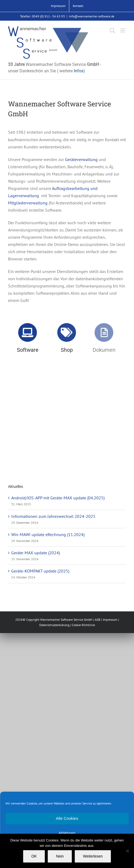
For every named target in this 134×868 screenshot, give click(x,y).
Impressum (110, 620)
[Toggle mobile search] (112, 30)
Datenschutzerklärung (54, 625)
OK (34, 856)
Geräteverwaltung (81, 159)
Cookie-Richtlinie (83, 625)
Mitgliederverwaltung (28, 203)
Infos (79, 71)
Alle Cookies (67, 818)
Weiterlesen (93, 856)
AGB (97, 620)
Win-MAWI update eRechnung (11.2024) (48, 534)
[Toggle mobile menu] (123, 30)
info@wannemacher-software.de (92, 16)
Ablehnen (67, 833)
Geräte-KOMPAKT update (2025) (40, 571)
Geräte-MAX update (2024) (36, 553)
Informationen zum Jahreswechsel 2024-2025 (53, 516)
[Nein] (127, 851)
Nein (60, 856)
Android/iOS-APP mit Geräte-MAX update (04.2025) (58, 498)
